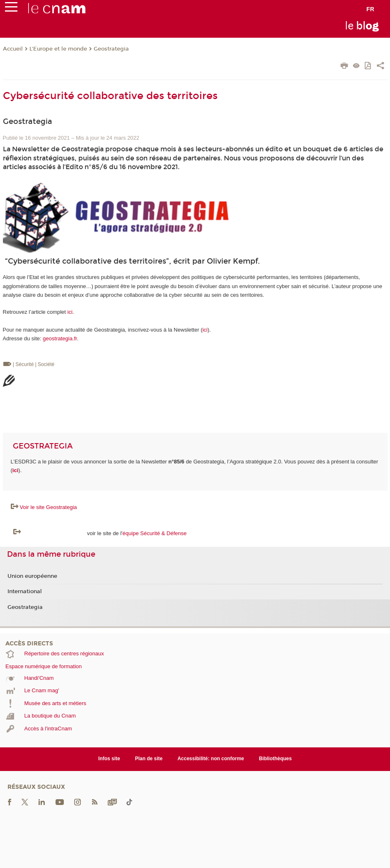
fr (370, 9)
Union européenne (32, 576)
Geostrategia (111, 49)
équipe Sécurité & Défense (155, 533)
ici (70, 312)
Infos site (109, 759)
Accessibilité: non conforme (211, 759)
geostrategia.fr (60, 338)
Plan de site (149, 759)
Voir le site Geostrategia (48, 507)
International (25, 592)
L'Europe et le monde (58, 49)
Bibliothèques (275, 759)
